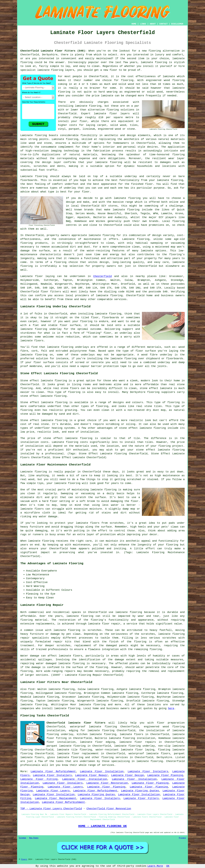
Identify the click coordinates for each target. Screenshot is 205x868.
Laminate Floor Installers (148, 771)
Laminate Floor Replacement (56, 798)
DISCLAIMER (177, 24)
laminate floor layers (112, 114)
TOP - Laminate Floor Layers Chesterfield (51, 809)
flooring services (115, 757)
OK (168, 866)
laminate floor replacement (78, 754)
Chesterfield (102, 276)
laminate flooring (102, 235)
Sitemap (22, 838)
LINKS (143, 24)
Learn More (155, 866)
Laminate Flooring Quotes (140, 791)
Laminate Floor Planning (165, 775)
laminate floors (131, 734)
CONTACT (164, 24)
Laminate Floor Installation (102, 771)
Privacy (183, 838)
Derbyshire (164, 757)
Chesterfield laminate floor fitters (76, 723)
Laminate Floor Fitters (141, 798)
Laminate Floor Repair (92, 775)
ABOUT (153, 24)
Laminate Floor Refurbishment (53, 771)
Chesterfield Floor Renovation (109, 809)
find (31, 689)
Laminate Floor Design (128, 775)
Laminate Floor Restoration (107, 783)
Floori (24, 859)
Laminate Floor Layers (65, 787)
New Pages (34, 838)
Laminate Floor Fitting (39, 779)
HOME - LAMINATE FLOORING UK (102, 826)
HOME (134, 24)
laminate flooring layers (56, 70)
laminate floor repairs (138, 742)
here (171, 708)
